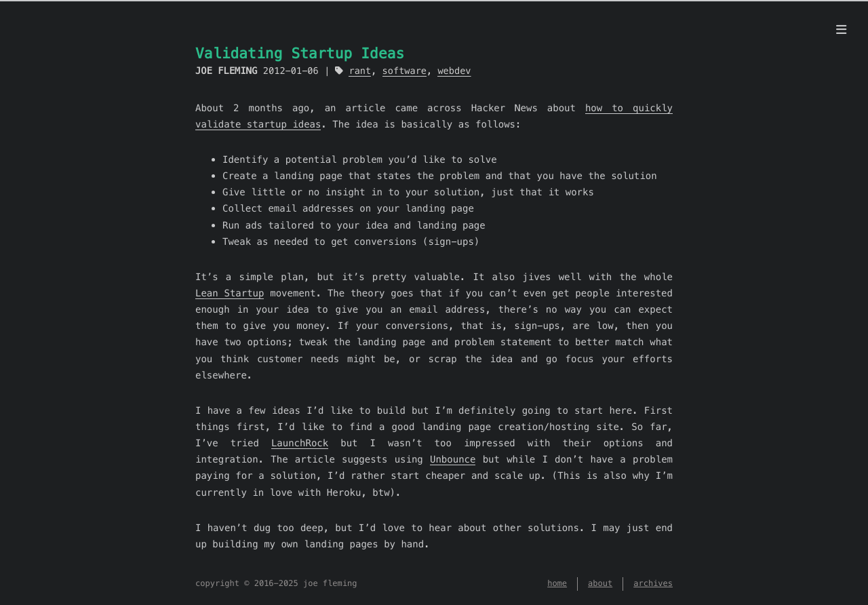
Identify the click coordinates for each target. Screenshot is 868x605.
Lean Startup (230, 293)
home (557, 584)
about (600, 584)
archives (653, 584)
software (405, 71)
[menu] (841, 30)
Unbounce (453, 459)
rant (360, 71)
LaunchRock (300, 443)
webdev (454, 71)
